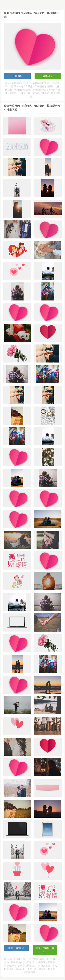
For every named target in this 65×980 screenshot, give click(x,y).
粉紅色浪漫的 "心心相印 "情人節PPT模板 (28, 13)
